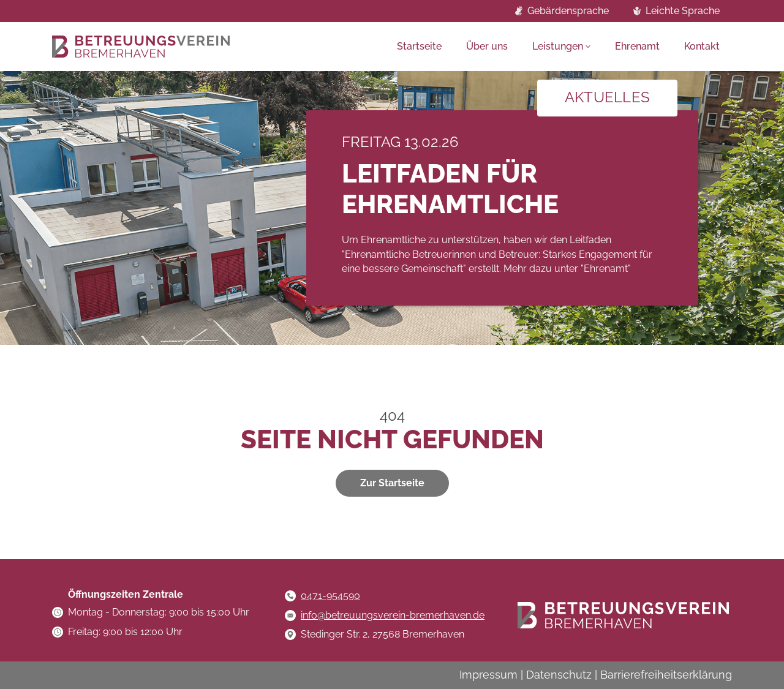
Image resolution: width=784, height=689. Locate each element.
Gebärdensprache (568, 11)
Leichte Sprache (683, 11)
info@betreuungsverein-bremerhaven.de (393, 615)
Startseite (419, 46)
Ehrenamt (637, 46)
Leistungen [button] (558, 46)
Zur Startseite (392, 483)
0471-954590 (330, 596)
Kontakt (702, 46)
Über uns (487, 46)
